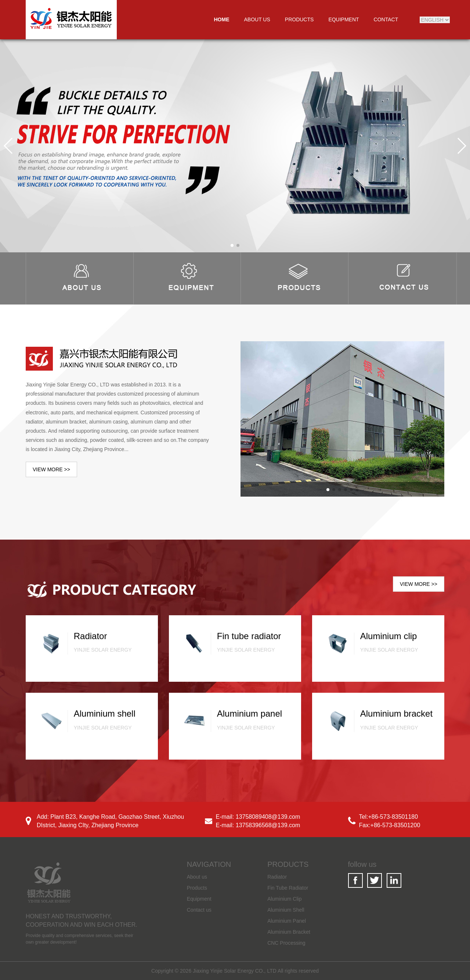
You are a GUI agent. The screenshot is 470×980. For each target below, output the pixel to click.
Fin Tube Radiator (288, 888)
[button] (232, 245)
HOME (222, 19)
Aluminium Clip (284, 899)
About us (197, 877)
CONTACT (386, 19)
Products (197, 888)
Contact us (199, 910)
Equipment (199, 899)
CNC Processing (286, 943)
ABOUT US (257, 19)
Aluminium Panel (287, 921)
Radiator (277, 877)
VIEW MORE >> (51, 469)
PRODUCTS (299, 19)
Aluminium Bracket (289, 932)
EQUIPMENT (344, 19)
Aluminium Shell (286, 910)
